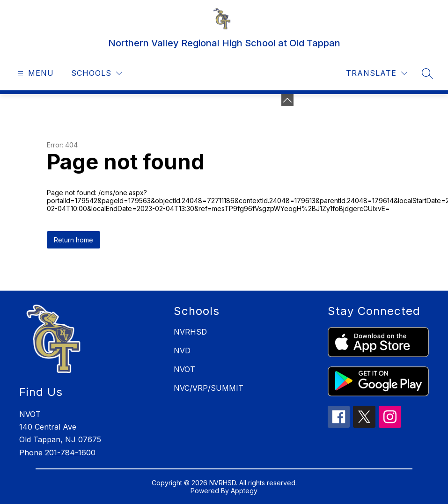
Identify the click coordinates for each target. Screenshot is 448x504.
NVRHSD (190, 332)
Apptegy (244, 491)
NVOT (184, 369)
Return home (73, 240)
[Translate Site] (377, 73)
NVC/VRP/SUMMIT (209, 388)
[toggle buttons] (287, 100)
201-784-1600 (70, 453)
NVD (182, 351)
